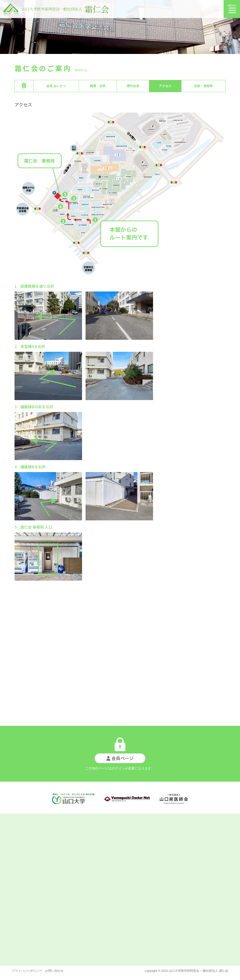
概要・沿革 (98, 86)
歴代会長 (133, 86)
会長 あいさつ (56, 86)
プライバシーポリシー (27, 971)
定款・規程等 (203, 86)
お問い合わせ (53, 971)
